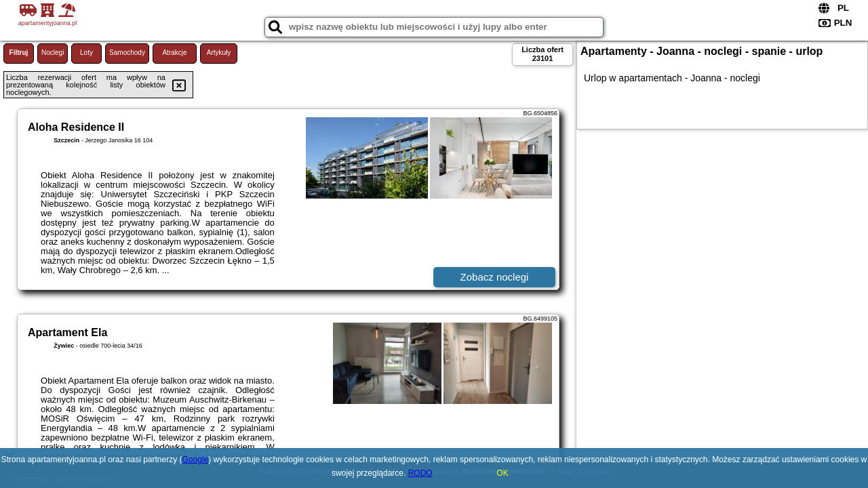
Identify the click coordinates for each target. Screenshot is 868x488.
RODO (420, 473)
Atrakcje (174, 53)
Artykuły (219, 53)
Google (196, 460)
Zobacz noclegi (495, 277)
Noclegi (53, 53)
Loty (86, 53)
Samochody (127, 53)
